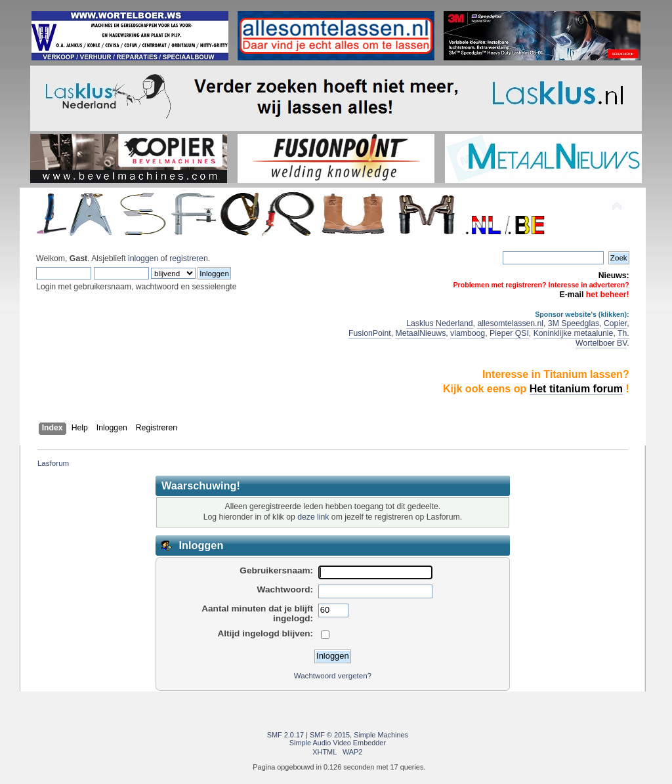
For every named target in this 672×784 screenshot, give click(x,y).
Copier (615, 323)
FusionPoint (370, 333)
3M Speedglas (574, 323)
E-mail (572, 295)
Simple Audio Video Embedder (338, 743)
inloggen (143, 258)
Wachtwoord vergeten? (333, 676)
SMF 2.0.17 (285, 735)
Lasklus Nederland (439, 323)
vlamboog (468, 333)
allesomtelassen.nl (510, 323)
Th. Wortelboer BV (602, 338)
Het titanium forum (576, 389)
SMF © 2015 (330, 735)
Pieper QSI (509, 333)
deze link (313, 517)
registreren (188, 258)
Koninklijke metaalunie (574, 333)
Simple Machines (381, 735)
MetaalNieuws (420, 333)
